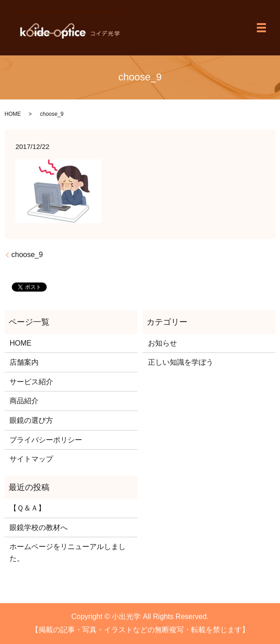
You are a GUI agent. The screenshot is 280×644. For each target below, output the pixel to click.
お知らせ (162, 343)
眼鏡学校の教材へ (39, 528)
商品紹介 (24, 401)
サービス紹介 (31, 382)
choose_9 (27, 255)
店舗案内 (24, 362)
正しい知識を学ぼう (181, 362)
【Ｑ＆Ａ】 (27, 508)
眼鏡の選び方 (31, 420)
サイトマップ (31, 459)
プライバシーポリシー (46, 440)
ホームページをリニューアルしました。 (68, 552)
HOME (13, 114)
